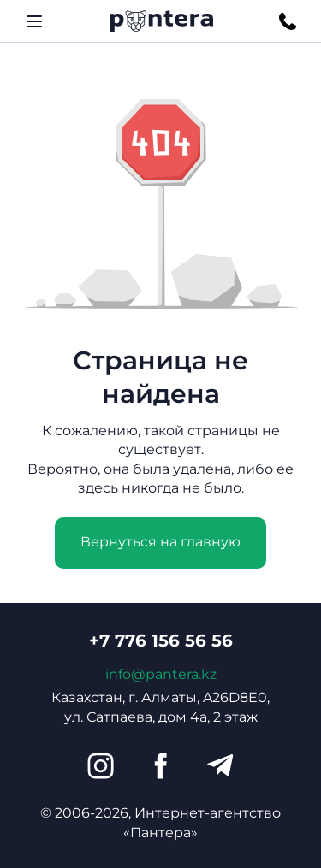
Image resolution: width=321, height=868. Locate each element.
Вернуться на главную (160, 542)
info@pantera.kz (161, 674)
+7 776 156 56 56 (161, 641)
